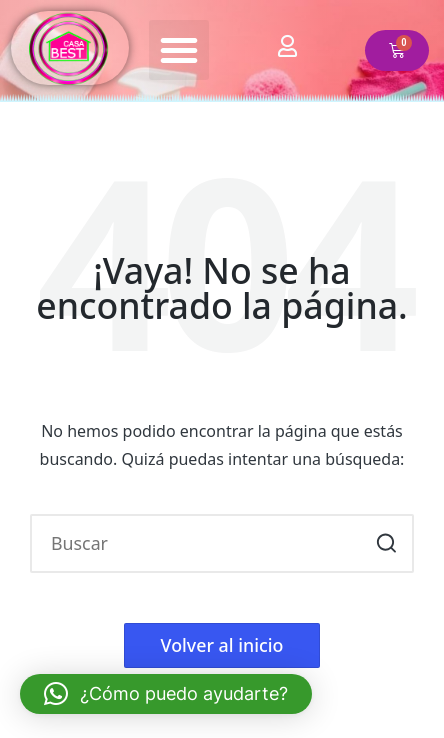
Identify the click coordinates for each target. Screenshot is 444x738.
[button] (179, 50)
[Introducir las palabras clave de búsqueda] (222, 543)
